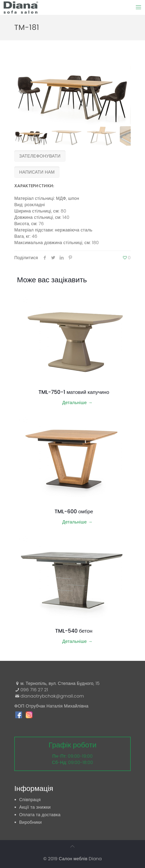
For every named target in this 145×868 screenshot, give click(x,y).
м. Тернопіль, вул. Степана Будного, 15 (60, 683)
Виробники (30, 822)
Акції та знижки (35, 807)
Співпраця (30, 800)
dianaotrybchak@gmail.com (52, 696)
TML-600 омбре (74, 511)
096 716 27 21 (34, 690)
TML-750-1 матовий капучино (74, 392)
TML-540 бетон (74, 631)
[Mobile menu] (138, 7)
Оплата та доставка (40, 815)
